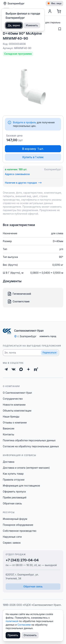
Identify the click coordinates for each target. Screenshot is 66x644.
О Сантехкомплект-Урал (17, 393)
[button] (31, 353)
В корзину (33, 149)
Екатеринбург (14, 4)
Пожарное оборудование (18, 525)
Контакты (8, 434)
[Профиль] (50, 11)
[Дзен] (28, 369)
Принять (13, 635)
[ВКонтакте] (14, 369)
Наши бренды (11, 417)
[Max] (21, 369)
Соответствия (18, 302)
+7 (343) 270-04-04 (22, 560)
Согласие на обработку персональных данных (31, 446)
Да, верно (14, 25)
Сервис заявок (12, 543)
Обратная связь (12, 503)
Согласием (24, 625)
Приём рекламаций (15, 497)
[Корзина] (59, 11)
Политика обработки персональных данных (29, 440)
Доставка (9, 462)
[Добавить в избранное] (60, 29)
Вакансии (9, 428)
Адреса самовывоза (17, 174)
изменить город (48, 336)
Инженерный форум (15, 519)
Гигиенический (19, 294)
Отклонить (30, 635)
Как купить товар (13, 474)
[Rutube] (36, 369)
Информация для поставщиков (21, 486)
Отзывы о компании (15, 422)
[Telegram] (6, 369)
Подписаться (49, 353)
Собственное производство (20, 531)
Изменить (32, 25)
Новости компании (14, 405)
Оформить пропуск (14, 491)
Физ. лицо (55, 3)
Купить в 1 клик (33, 157)
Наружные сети (12, 537)
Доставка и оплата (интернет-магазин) (26, 468)
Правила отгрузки (14, 480)
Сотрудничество (13, 399)
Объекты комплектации (17, 411)
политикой (12, 621)
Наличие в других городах (23, 183)
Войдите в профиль (25, 122)
